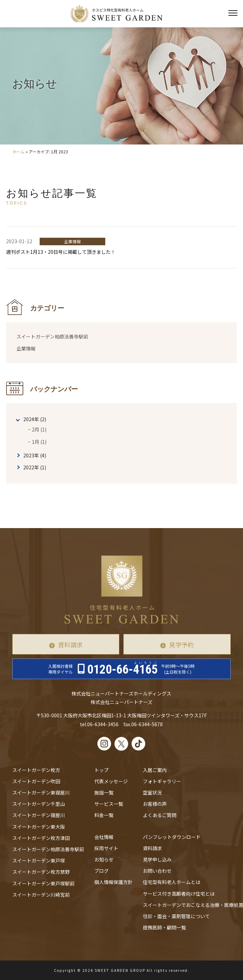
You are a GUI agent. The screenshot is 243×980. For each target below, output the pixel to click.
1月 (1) (39, 442)
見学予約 (181, 645)
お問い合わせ (157, 871)
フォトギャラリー (162, 781)
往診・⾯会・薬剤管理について (176, 916)
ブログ (102, 871)
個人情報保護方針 (113, 882)
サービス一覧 (109, 804)
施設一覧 (104, 792)
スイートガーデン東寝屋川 (41, 792)
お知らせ (104, 859)
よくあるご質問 (160, 815)
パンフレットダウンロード (172, 837)
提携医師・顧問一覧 (164, 927)
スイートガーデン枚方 (36, 770)
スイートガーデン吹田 (36, 781)
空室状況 (152, 792)
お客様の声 (155, 804)
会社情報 (104, 837)
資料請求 (70, 645)
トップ (102, 770)
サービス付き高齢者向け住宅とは (179, 894)
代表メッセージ (111, 781)
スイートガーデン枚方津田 (41, 838)
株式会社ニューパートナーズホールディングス (121, 693)
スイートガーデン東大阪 (39, 827)
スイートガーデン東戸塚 (39, 860)
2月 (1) (39, 429)
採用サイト (106, 848)
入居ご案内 (155, 770)
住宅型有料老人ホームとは (172, 882)
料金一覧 (104, 815)
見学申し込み (157, 859)
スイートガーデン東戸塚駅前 (43, 883)
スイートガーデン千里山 (39, 804)
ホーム (18, 151)
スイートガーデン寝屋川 (39, 815)
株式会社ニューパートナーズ (121, 702)
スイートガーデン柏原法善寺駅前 (52, 336)
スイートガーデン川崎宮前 (41, 895)
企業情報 (26, 348)
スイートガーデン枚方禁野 (41, 872)
